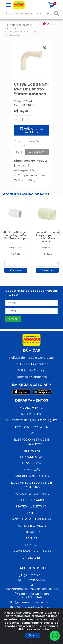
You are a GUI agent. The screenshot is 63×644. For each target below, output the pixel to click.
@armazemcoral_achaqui (32, 602)
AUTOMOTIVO (32, 414)
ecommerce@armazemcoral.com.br (32, 587)
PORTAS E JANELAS (32, 526)
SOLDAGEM (32, 532)
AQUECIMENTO (32, 408)
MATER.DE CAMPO (32, 500)
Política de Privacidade (32, 364)
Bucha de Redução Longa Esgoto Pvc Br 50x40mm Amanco (47, 237)
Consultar (37, 152)
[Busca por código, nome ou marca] (28, 14)
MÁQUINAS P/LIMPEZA (32, 494)
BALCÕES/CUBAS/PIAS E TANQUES (32, 420)
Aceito (32, 635)
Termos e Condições (32, 377)
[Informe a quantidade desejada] (22, 119)
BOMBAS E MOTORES (32, 427)
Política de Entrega (32, 370)
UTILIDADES (32, 557)
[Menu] (8, 5)
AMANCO (28, 105)
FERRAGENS (32, 451)
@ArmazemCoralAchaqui (32, 607)
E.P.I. (32, 433)
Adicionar (16, 270)
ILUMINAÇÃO (32, 470)
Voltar (50, 24)
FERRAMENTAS (32, 457)
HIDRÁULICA (32, 463)
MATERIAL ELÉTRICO (32, 506)
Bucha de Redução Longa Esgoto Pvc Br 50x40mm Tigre (16, 235)
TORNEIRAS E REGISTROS (32, 551)
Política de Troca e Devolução (32, 358)
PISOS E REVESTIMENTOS (32, 519)
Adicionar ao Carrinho (32, 130)
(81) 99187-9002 (32, 580)
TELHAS (32, 538)
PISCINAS (32, 513)
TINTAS (31, 545)
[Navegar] (4, 233)
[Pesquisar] (57, 14)
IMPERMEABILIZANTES (32, 476)
